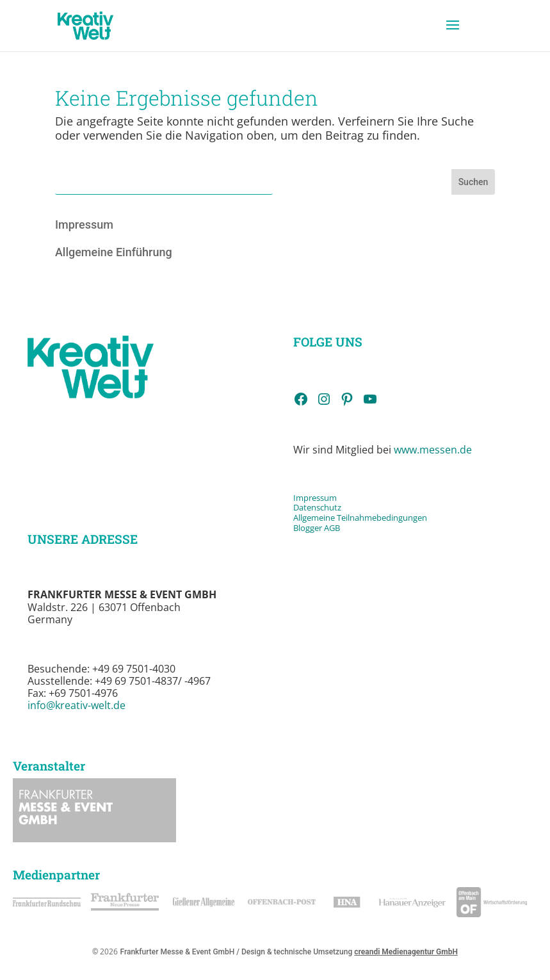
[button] (453, 33)
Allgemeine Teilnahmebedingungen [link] (360, 518)
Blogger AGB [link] (317, 528)
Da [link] (298, 507)
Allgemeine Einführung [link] (114, 252)
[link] (85, 25)
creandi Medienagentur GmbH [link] (406, 952)
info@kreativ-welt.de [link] (77, 705)
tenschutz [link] (322, 507)
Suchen (473, 182)
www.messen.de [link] (433, 450)
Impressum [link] (84, 225)
